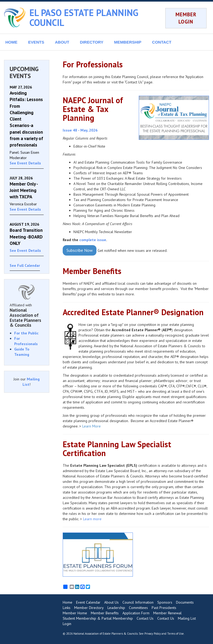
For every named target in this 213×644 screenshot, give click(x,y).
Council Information (138, 602)
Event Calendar (88, 602)
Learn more (93, 519)
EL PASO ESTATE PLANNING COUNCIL (84, 18)
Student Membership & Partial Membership (98, 618)
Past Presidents (164, 608)
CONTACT (162, 42)
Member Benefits (105, 613)
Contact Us (145, 618)
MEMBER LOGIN (186, 18)
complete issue (93, 240)
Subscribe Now (80, 250)
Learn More (91, 426)
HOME (11, 42)
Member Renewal (167, 613)
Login (67, 624)
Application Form (136, 613)
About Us (111, 602)
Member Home (75, 613)
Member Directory (89, 608)
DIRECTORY (92, 42)
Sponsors (165, 602)
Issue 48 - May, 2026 (80, 130)
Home (68, 602)
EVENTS (36, 42)
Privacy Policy (153, 634)
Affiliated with (27, 315)
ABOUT (62, 42)
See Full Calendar (25, 265)
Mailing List (187, 618)
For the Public (26, 333)
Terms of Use (175, 634)
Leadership (116, 608)
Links (67, 608)
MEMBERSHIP (128, 42)
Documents (185, 602)
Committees (138, 608)
